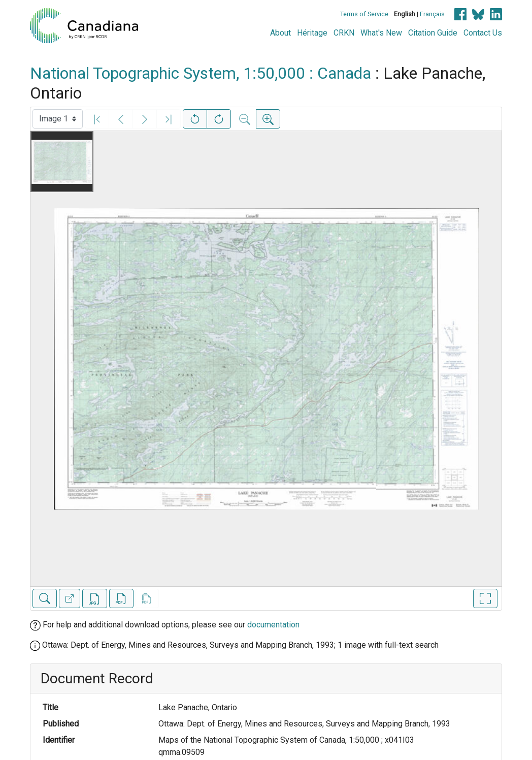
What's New (381, 33)
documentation (273, 625)
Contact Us (483, 33)
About (280, 33)
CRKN (344, 33)
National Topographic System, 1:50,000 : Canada (201, 73)
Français (432, 14)
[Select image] (58, 119)
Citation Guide (433, 33)
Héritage (312, 33)
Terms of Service (364, 14)
